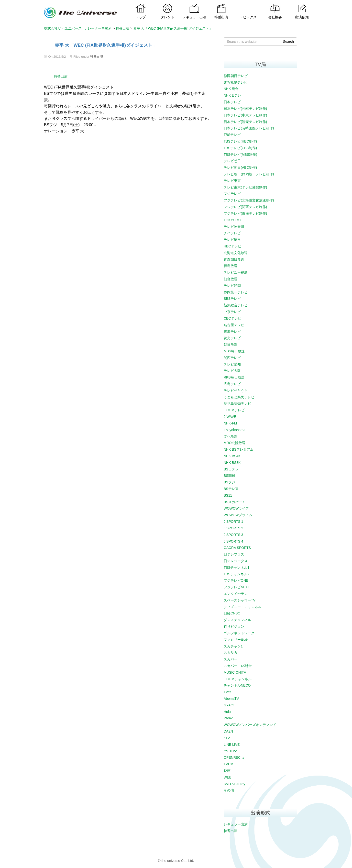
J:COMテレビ (234, 410)
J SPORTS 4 (233, 541)
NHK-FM (230, 423)
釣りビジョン (234, 626)
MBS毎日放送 (234, 351)
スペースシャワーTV (240, 600)
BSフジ (229, 482)
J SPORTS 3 (233, 535)
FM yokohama (235, 430)
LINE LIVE (232, 745)
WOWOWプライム (238, 515)
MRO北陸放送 (235, 443)
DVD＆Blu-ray (234, 784)
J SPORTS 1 (233, 522)
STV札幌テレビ (236, 82)
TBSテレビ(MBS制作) (240, 155)
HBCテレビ (232, 246)
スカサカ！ (232, 653)
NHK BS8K (232, 463)
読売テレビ (232, 338)
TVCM (229, 764)
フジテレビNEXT (237, 587)
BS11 (228, 495)
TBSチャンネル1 (236, 568)
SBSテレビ (232, 299)
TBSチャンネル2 (236, 574)
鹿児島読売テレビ (237, 403)
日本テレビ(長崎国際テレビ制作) (249, 128)
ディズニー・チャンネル (242, 607)
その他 (229, 790)
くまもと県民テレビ (239, 397)
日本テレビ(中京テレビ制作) (245, 115)
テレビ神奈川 (234, 227)
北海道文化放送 (236, 253)
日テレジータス (236, 561)
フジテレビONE (236, 580)
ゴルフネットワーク (239, 633)
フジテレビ (232, 194)
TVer (227, 692)
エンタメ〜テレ (236, 594)
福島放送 (231, 266)
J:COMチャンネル (238, 679)
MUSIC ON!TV (235, 672)
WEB (228, 777)
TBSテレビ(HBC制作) (240, 141)
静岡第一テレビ (236, 292)
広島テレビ (232, 384)
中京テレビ (232, 312)
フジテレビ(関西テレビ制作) (245, 207)
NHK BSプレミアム (239, 449)
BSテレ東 (231, 489)
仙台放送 (231, 279)
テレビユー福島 (236, 272)
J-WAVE (230, 417)
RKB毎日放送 (234, 377)
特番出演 (97, 57)
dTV (227, 738)
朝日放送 (231, 345)
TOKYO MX (233, 220)
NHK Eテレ (232, 95)
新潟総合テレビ (236, 305)
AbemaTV (231, 699)
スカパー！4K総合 (238, 666)
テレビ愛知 (232, 364)
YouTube (230, 751)
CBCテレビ (232, 318)
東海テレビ (232, 332)
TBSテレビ (232, 135)
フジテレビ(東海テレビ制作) (245, 213)
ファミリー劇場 (236, 640)
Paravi (229, 718)
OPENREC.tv (234, 757)
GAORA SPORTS (237, 548)
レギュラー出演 (236, 824)
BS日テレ (231, 469)
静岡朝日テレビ (236, 76)
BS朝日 (229, 476)
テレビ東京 (232, 181)
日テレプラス (234, 554)
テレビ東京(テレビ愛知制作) (245, 187)
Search (288, 42)
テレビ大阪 (232, 371)
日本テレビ (232, 102)
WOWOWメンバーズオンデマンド (250, 725)
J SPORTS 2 (233, 528)
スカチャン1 (233, 646)
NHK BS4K (232, 456)
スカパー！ (232, 659)
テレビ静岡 (232, 286)
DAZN (228, 731)
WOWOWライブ (236, 508)
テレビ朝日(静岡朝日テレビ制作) (249, 174)
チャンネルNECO (237, 685)
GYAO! (229, 705)
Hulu (227, 712)
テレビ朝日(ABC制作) (240, 167)
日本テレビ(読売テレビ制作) (245, 122)
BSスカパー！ (235, 502)
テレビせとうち (236, 390)
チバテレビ (232, 233)
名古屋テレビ (234, 325)
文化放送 (231, 436)
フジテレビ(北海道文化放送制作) (249, 200)
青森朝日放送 (234, 259)
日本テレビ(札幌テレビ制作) (245, 109)
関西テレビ (232, 358)
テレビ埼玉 (232, 240)
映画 (227, 771)
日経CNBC (232, 613)
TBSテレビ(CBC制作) (240, 148)
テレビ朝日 (232, 161)
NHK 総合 (231, 89)
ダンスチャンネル (237, 620)
